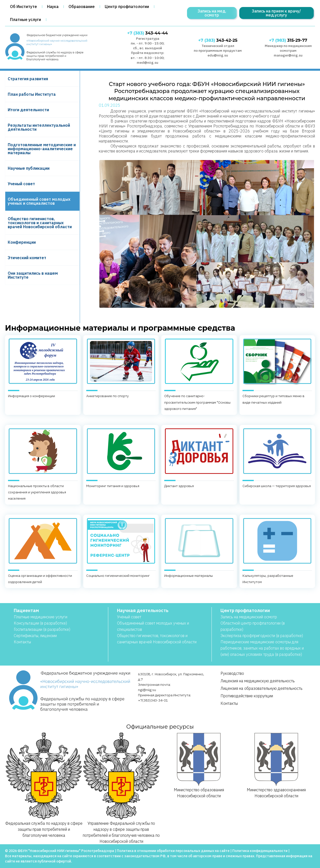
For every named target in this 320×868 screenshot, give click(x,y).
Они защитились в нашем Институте (33, 275)
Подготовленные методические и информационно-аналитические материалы (42, 149)
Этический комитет (27, 258)
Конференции (22, 242)
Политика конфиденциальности (260, 851)
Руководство (232, 673)
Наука (53, 6)
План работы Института (32, 94)
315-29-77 (288, 40)
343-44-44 (147, 33)
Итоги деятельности (28, 110)
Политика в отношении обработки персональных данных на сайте (173, 851)
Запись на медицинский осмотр (249, 617)
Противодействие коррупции (247, 696)
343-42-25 (218, 40)
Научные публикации (29, 168)
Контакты (22, 642)
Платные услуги (25, 19)
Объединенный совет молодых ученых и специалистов (39, 201)
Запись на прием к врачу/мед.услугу (276, 13)
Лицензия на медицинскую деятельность (258, 681)
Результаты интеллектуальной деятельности (39, 127)
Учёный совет (129, 617)
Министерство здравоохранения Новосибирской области (276, 765)
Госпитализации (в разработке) (42, 629)
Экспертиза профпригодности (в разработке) (262, 636)
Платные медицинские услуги (40, 617)
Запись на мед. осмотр (212, 13)
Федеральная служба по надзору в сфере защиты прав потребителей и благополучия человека (44, 785)
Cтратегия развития (28, 79)
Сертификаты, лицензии (35, 636)
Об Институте (23, 6)
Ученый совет (21, 184)
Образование (82, 6)
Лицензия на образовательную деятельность (261, 688)
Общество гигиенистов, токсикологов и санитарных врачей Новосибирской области (40, 223)
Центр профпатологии (127, 6)
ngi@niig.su (147, 690)
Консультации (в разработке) (40, 623)
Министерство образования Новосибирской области (199, 765)
